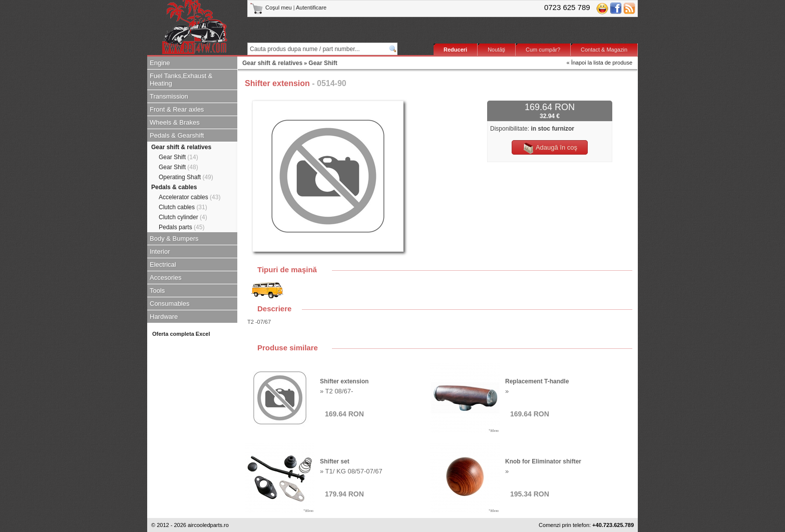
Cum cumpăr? (543, 50)
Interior (160, 251)
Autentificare (311, 8)
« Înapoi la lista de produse (600, 63)
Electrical (163, 264)
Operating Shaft (186, 177)
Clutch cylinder (183, 217)
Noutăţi (496, 50)
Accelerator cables (189, 197)
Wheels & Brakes (175, 122)
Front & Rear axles (177, 109)
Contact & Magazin (604, 50)
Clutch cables (183, 207)
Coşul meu (272, 8)
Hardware (164, 317)
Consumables (170, 304)
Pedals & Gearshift (177, 135)
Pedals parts (181, 227)
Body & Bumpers (174, 238)
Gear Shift (178, 157)
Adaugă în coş (550, 148)
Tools (157, 291)
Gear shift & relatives (181, 147)
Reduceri (455, 50)
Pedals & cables (174, 187)
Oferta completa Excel (181, 334)
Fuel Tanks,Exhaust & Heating (181, 80)
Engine (160, 63)
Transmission (169, 96)
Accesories (166, 278)
